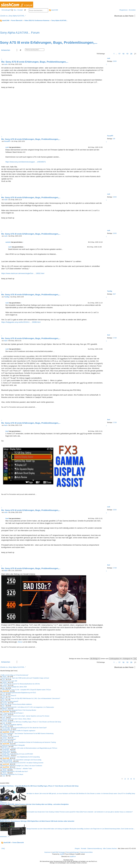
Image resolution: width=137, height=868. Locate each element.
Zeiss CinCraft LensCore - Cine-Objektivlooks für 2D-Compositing (20, 757)
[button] (108, 54)
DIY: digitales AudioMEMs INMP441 (12, 725)
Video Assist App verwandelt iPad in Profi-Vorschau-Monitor (19, 710)
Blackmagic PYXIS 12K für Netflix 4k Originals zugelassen (18, 731)
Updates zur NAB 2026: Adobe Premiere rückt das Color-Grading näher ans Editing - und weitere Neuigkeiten (34, 804)
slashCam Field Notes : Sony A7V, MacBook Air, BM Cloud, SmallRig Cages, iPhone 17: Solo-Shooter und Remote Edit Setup (39, 786)
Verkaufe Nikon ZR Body (8, 751)
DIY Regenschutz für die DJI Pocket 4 (12, 713)
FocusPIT (110, 136)
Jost (4, 776)
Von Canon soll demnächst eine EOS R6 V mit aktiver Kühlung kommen (22, 763)
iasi (4, 688)
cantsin (8, 242)
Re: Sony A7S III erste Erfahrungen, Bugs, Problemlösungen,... (35, 62)
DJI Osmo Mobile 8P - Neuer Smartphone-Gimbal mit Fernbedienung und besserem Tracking (28, 742)
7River (4, 677)
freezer (5, 735)
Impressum (48, 852)
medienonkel (6, 729)
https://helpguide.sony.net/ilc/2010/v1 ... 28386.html (21, 322)
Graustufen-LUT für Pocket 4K (10, 736)
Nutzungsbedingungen (73, 852)
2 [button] (125, 779)
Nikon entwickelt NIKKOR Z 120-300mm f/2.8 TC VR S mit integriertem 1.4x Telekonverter (28, 707)
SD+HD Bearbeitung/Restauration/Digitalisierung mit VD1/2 (19, 693)
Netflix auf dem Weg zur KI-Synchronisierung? (15, 675)
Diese (20, 642)
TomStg (110, 291)
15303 (115, 61)
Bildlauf (5, 709)
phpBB (62, 854)
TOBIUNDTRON (7, 761)
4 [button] (131, 779)
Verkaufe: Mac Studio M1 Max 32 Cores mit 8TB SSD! (17, 754)
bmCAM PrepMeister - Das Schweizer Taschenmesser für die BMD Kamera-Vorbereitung (27, 734)
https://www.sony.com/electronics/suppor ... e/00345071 (26, 162)
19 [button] (127, 54)
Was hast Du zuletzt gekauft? (10, 701)
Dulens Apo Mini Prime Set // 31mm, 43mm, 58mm (16, 719)
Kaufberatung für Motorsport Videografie (13, 745)
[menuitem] (14, 10)
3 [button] (128, 779)
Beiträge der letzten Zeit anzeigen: (85, 659)
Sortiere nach (111, 659)
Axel (109, 335)
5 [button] (134, 779)
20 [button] (131, 54)
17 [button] (119, 54)
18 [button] (123, 54)
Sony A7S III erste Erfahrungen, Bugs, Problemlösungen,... (49, 42)
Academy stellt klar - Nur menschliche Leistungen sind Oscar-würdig (21, 760)
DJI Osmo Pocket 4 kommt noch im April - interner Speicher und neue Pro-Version (25, 716)
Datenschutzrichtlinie (86, 852)
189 (114, 139)
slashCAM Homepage (58, 852)
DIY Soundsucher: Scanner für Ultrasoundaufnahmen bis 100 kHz (20, 684)
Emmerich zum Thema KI (9, 696)
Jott (4, 679)
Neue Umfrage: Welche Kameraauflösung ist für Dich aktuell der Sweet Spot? (24, 728)
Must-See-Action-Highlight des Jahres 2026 (14, 687)
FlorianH (5, 747)
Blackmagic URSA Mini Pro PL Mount (12, 774)
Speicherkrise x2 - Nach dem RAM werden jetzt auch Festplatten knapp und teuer (25, 678)
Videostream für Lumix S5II (9, 681)
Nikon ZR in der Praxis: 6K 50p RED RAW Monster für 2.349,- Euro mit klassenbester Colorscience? (31, 698)
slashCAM (53, 10)
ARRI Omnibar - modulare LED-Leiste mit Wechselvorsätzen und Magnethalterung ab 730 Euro (29, 748)
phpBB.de (73, 857)
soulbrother (6, 750)
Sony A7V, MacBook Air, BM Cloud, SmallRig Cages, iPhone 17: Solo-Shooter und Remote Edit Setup (31, 722)
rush (109, 58)
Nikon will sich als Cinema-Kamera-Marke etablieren (16, 704)
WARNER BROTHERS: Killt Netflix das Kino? (14, 772)
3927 (114, 294)
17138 (115, 338)
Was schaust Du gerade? (8, 739)
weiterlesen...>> (5, 803)
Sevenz (5, 720)
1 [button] (114, 54)
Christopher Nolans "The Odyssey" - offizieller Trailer (17, 769)
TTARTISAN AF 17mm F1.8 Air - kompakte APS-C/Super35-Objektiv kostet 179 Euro (26, 690)
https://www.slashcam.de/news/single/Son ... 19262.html (23, 273)
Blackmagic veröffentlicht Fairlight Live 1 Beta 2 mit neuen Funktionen (22, 766)
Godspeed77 (6, 753)
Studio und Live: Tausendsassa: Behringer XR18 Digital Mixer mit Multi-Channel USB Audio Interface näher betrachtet (37, 821)
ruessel (5, 685)
